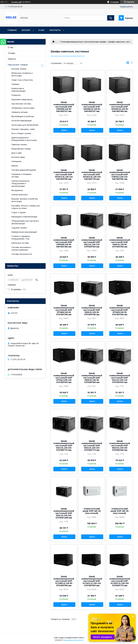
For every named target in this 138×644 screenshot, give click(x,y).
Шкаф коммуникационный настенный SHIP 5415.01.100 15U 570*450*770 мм (64, 446)
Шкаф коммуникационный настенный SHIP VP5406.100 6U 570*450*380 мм (64, 310)
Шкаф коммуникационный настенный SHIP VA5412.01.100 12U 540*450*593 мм (64, 175)
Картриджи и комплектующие (24, 217)
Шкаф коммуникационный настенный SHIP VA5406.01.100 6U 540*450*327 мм (92, 107)
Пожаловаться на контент (73, 640)
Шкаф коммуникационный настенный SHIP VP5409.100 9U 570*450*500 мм (120, 310)
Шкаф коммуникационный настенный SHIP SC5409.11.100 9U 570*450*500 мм (64, 581)
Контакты (55, 30)
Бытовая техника (19, 69)
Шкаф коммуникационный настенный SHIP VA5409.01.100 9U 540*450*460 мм (120, 107)
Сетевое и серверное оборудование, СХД (21, 237)
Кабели (15, 166)
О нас (41, 30)
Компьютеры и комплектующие (18, 90)
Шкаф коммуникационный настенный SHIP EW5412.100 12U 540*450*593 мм (120, 175)
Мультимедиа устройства (23, 116)
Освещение (16, 161)
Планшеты (16, 95)
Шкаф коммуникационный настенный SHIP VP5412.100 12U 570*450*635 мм (64, 378)
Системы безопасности (22, 254)
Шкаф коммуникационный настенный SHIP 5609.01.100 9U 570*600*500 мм (92, 378)
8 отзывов (115, 2)
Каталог (26, 30)
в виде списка (132, 63)
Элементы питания (20, 112)
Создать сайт (16, 2)
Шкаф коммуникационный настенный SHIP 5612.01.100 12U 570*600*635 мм (92, 242)
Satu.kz (81, 638)
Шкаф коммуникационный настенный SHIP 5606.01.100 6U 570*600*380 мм (92, 310)
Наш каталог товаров (18, 65)
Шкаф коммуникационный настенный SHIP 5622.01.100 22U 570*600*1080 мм (64, 513)
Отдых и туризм (18, 212)
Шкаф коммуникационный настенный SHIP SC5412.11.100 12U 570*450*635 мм (92, 581)
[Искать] (111, 18)
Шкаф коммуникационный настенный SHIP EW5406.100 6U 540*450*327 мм (64, 107)
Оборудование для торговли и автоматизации (25, 222)
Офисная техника (19, 145)
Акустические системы (21, 104)
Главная (12, 30)
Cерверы (15, 84)
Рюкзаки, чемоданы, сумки (23, 129)
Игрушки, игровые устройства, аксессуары (25, 200)
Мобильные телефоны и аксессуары (22, 74)
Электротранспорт (20, 195)
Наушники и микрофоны (22, 100)
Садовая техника (19, 228)
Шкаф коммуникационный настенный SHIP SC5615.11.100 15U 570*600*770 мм (120, 581)
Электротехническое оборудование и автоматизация (20, 183)
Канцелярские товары (21, 149)
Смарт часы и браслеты (22, 80)
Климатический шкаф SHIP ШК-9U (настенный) (120, 511)
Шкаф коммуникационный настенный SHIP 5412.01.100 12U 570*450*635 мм (120, 378)
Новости (12, 59)
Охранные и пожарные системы (21, 175)
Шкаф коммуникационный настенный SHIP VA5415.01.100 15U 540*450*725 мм (92, 175)
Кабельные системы (20, 243)
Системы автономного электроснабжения (21, 249)
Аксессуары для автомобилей (25, 125)
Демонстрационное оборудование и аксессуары (24, 139)
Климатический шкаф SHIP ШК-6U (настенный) (92, 511)
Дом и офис (17, 153)
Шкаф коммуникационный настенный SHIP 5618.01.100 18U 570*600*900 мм (120, 446)
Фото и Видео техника (21, 133)
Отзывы (12, 53)
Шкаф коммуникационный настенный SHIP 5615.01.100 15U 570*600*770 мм (92, 446)
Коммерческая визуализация (24, 232)
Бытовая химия (18, 157)
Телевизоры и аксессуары (23, 108)
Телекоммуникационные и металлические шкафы (83, 42)
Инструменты (17, 190)
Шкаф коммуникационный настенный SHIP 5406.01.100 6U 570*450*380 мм (120, 242)
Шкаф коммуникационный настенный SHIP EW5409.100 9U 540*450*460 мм (64, 242)
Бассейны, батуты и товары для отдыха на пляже (26, 207)
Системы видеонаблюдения (24, 170)
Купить (64, 130)
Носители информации (21, 121)
